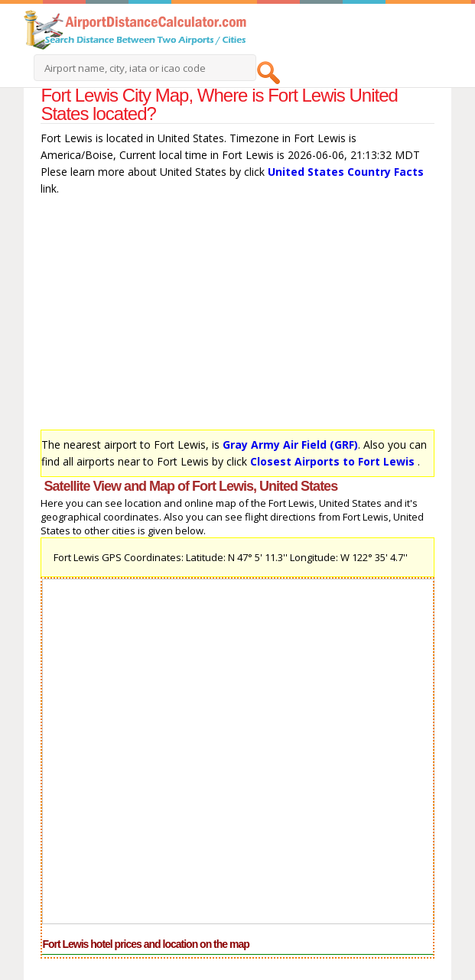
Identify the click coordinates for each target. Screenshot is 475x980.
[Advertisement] (237, 316)
